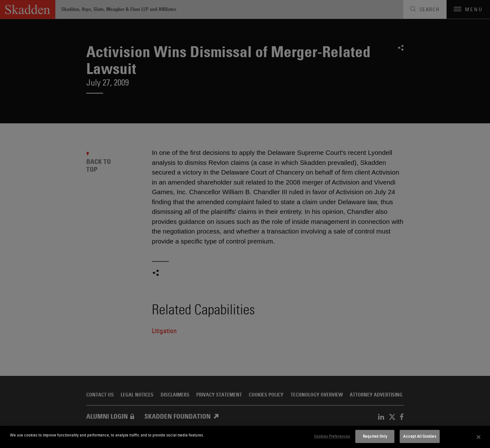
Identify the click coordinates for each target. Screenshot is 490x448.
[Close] (479, 437)
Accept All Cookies (420, 436)
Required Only (375, 436)
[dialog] (245, 437)
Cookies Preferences (332, 436)
